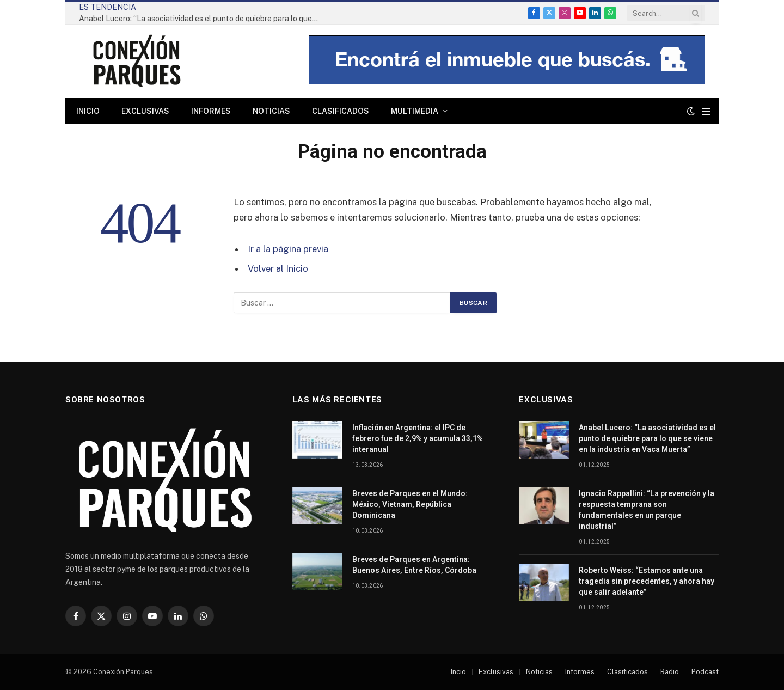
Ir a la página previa (288, 249)
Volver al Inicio (278, 268)
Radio (670, 672)
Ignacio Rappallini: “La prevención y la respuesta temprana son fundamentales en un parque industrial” (647, 510)
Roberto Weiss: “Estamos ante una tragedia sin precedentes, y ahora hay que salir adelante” (647, 581)
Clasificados (341, 111)
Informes (211, 111)
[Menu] (706, 111)
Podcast (705, 672)
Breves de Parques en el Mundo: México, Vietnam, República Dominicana (410, 504)
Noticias (271, 111)
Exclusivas (145, 111)
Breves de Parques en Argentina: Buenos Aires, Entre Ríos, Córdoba (414, 565)
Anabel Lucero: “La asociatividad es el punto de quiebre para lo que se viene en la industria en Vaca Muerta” (201, 19)
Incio (458, 672)
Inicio (88, 111)
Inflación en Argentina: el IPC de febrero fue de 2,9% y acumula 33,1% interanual (418, 438)
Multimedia (415, 111)
